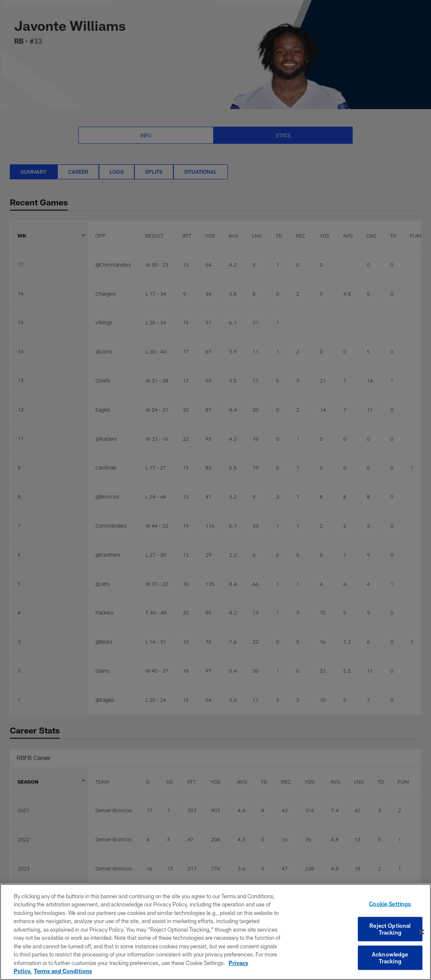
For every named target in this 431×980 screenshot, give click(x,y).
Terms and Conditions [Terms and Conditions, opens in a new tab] (63, 971)
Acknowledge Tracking (390, 958)
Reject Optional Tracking (390, 929)
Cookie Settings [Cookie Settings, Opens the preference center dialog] (390, 904)
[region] (215, 932)
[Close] (422, 932)
